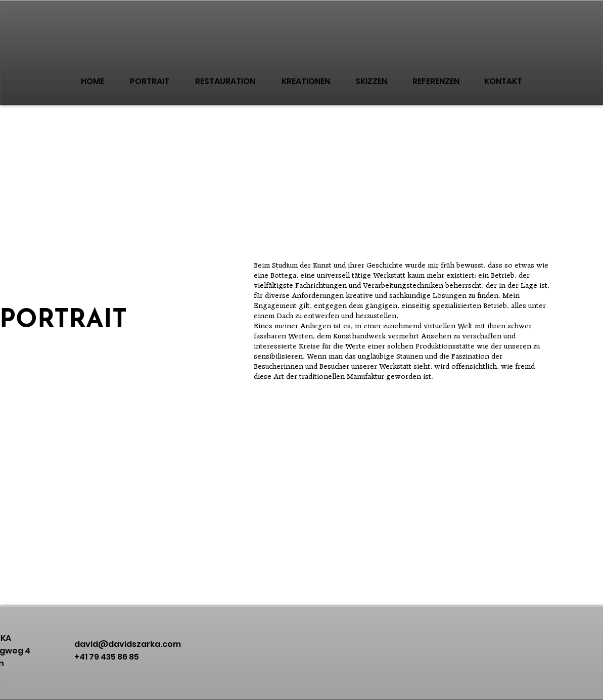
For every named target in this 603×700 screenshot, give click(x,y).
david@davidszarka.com (128, 644)
